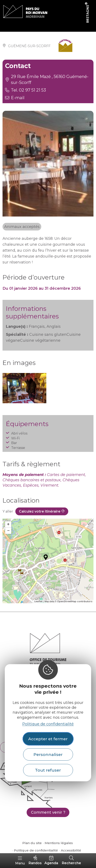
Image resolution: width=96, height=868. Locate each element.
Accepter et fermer (48, 739)
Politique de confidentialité (48, 724)
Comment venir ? (48, 812)
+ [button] (8, 524)
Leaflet (38, 601)
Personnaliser (48, 754)
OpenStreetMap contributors (75, 601)
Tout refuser (48, 770)
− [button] (8, 531)
